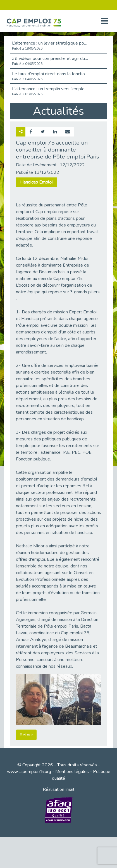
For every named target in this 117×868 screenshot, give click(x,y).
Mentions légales (72, 772)
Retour (26, 735)
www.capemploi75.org (29, 772)
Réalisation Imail (59, 789)
